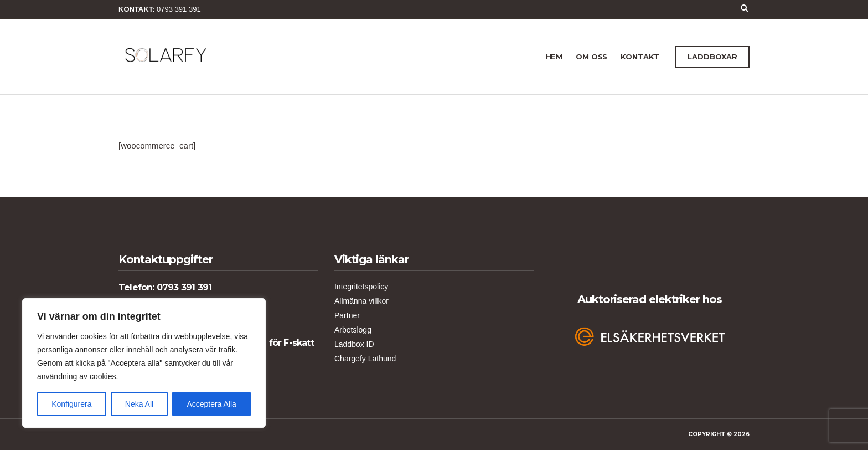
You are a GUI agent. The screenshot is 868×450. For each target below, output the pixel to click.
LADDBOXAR (712, 57)
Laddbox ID (354, 344)
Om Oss (591, 57)
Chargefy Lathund (365, 359)
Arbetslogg (353, 330)
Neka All (139, 404)
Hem (554, 57)
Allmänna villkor (361, 301)
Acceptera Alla (211, 404)
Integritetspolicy (361, 287)
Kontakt (640, 57)
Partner (347, 315)
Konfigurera (71, 404)
